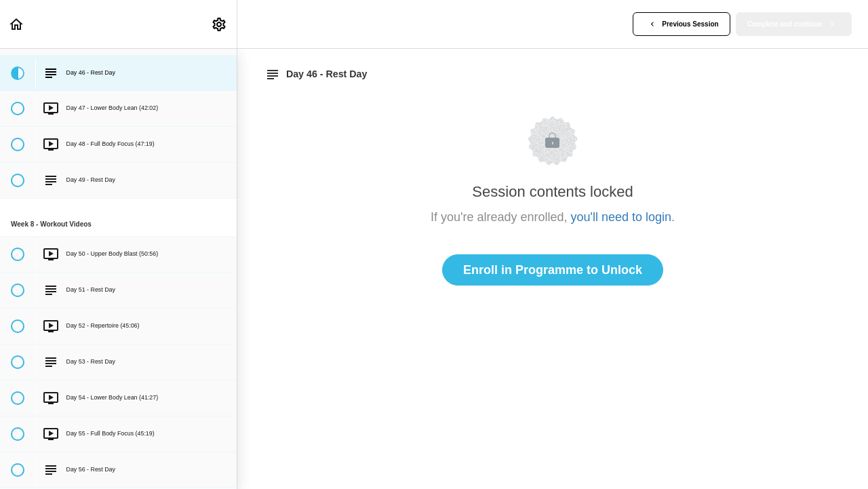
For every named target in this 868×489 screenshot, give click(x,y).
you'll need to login (622, 217)
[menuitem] (220, 24)
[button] (17, 24)
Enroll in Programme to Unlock (553, 270)
